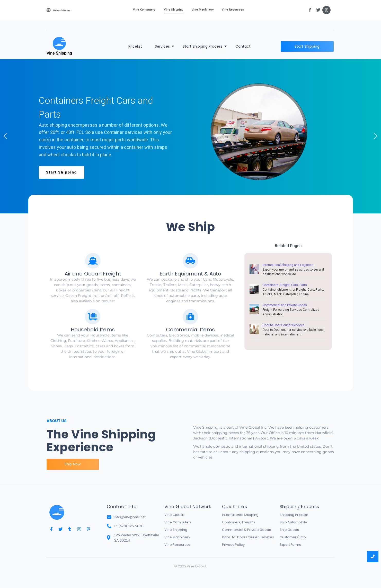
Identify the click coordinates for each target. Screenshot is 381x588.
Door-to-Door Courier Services (248, 537)
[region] (190, 136)
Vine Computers (144, 10)
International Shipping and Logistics (288, 265)
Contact (243, 46)
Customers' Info (293, 537)
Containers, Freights (239, 522)
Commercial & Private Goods (246, 530)
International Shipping (240, 515)
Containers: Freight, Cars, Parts (285, 285)
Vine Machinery (203, 10)
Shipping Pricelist (294, 515)
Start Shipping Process (203, 46)
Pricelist (135, 46)
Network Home (62, 10)
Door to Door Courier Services (284, 325)
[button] (5, 136)
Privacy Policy (233, 545)
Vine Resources (233, 10)
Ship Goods (289, 530)
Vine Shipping (174, 10)
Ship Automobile (293, 522)
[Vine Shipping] (59, 43)
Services (163, 46)
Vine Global (174, 515)
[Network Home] (49, 10)
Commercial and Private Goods (285, 305)
